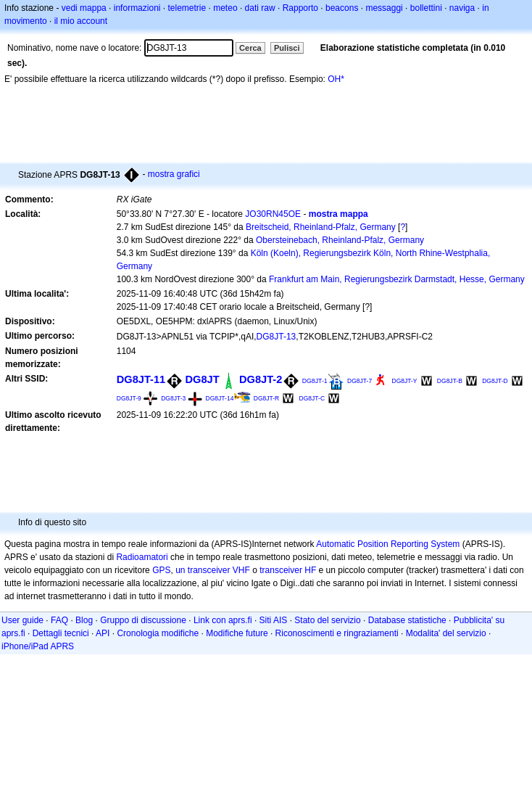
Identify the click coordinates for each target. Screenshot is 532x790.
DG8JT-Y (405, 381)
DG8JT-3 (173, 398)
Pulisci (287, 48)
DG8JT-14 (220, 398)
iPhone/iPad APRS (38, 646)
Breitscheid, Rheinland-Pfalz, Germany (321, 227)
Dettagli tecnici (61, 633)
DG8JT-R (266, 398)
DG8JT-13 (277, 337)
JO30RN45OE (273, 214)
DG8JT (203, 379)
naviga (462, 8)
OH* (336, 79)
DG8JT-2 (261, 379)
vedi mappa (84, 8)
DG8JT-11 (141, 379)
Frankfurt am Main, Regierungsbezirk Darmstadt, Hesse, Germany (397, 279)
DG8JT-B (450, 381)
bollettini (426, 8)
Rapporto (300, 8)
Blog (84, 620)
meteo (225, 8)
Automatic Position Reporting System (388, 544)
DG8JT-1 (315, 381)
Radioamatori (142, 557)
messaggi (384, 8)
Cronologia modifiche (158, 633)
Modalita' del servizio (446, 633)
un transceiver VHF (213, 570)
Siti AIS (274, 620)
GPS (161, 570)
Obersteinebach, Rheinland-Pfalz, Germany (340, 240)
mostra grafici (174, 174)
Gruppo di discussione (143, 620)
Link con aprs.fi (223, 620)
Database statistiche (407, 620)
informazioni (137, 8)
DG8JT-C (312, 398)
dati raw (260, 8)
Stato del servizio (327, 620)
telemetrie (187, 8)
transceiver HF (288, 570)
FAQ (59, 620)
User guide (22, 620)
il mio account (81, 21)
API (103, 633)
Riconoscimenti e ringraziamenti (337, 633)
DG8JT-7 (359, 381)
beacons (342, 8)
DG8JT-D (495, 381)
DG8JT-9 (129, 398)
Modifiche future (237, 633)
